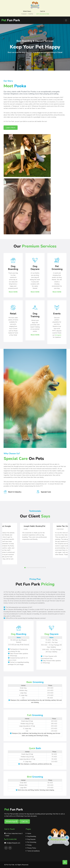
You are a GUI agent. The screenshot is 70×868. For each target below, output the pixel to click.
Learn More (11, 128)
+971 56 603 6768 (42, 14)
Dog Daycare (31, 839)
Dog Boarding (31, 836)
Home (28, 833)
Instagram (58, 335)
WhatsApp (12, 821)
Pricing (29, 845)
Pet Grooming (31, 842)
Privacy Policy (31, 848)
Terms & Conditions (33, 851)
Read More (13, 292)
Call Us (25, 821)
